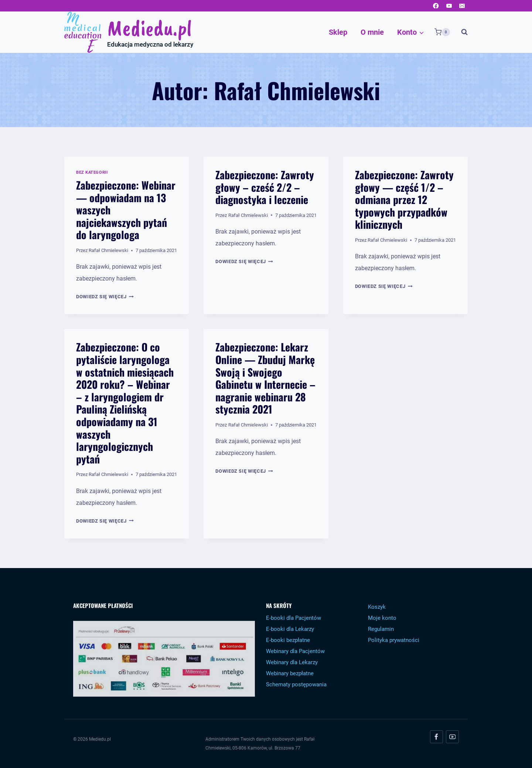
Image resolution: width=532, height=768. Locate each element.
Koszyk (377, 607)
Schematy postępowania (296, 684)
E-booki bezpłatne (288, 640)
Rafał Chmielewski (108, 250)
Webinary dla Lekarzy (292, 662)
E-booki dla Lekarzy (290, 629)
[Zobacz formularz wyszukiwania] (461, 32)
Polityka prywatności (394, 640)
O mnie (372, 32)
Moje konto (382, 618)
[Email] (462, 6)
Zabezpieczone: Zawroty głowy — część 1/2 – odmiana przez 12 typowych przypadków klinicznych (404, 199)
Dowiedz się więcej (105, 297)
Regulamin (381, 629)
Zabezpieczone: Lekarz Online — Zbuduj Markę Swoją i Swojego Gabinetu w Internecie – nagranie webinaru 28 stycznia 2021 (265, 378)
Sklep (338, 32)
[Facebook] (436, 6)
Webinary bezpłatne (290, 673)
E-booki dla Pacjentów (294, 618)
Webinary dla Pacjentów (295, 651)
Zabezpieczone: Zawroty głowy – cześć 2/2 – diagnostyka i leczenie (265, 187)
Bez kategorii (92, 172)
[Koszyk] (442, 32)
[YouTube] (449, 6)
